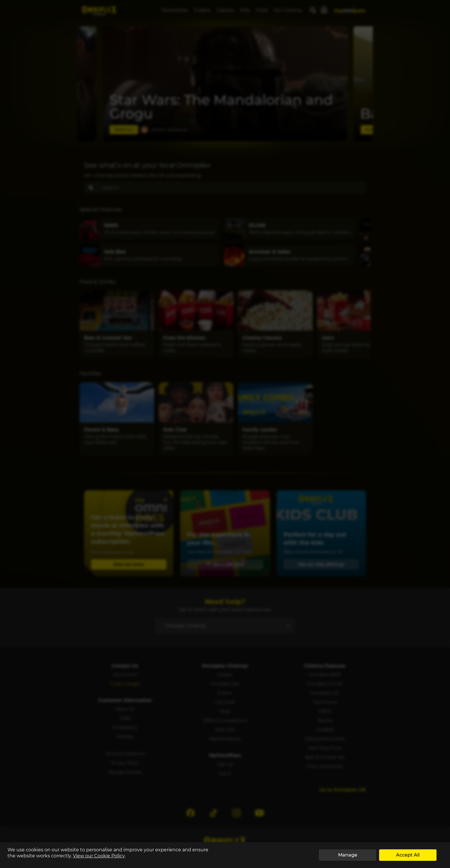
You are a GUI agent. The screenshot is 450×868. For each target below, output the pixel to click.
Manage (348, 855)
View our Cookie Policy (99, 856)
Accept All (408, 855)
